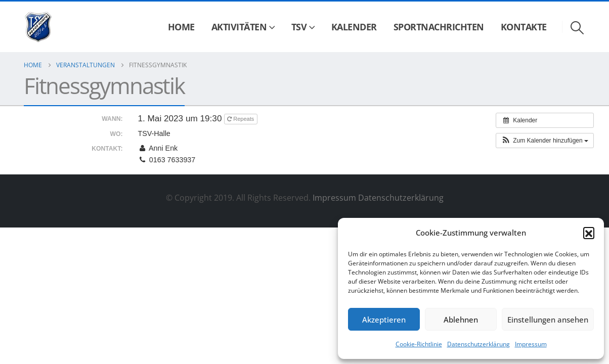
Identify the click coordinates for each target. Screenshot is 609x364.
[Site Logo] (38, 27)
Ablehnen (461, 320)
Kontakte (524, 27)
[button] (589, 233)
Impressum (531, 344)
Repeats (241, 119)
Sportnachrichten (439, 27)
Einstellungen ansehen (548, 320)
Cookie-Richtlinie (419, 344)
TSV (299, 27)
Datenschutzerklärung (478, 344)
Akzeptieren (384, 320)
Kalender (354, 27)
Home (181, 27)
